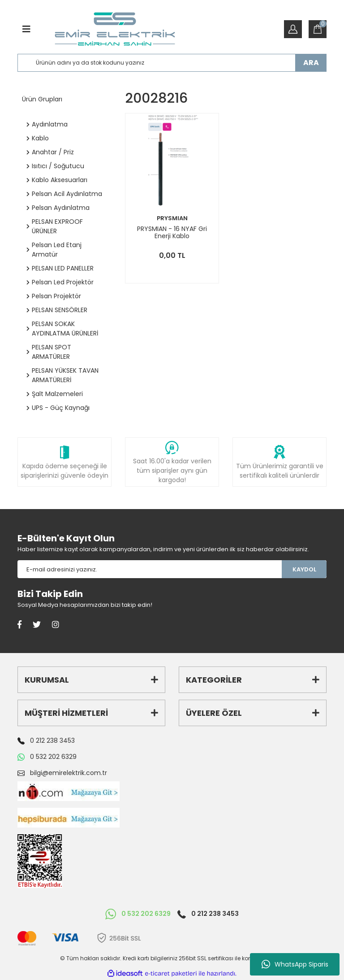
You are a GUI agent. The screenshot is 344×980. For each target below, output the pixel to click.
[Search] (172, 63)
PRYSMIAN (172, 218)
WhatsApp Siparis (295, 964)
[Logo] (115, 29)
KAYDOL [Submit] (304, 569)
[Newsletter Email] (150, 569)
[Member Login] (293, 29)
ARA (311, 63)
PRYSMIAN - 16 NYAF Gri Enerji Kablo (172, 232)
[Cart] (318, 29)
